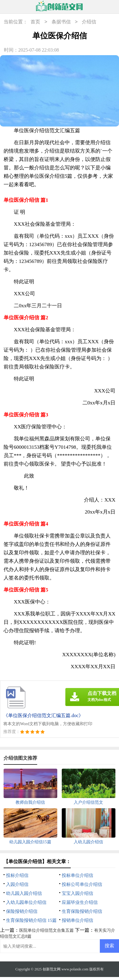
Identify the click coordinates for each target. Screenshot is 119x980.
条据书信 (61, 22)
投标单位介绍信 (77, 875)
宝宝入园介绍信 (77, 893)
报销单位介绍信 (77, 920)
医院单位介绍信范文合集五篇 (46, 930)
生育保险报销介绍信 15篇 (31, 920)
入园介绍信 (17, 884)
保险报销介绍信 (22, 911)
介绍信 (89, 22)
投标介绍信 (17, 875)
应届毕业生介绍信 (80, 902)
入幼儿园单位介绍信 (26, 902)
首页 (35, 22)
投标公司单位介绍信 (82, 884)
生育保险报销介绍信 (82, 911)
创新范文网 (52, 969)
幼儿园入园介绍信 (24, 893)
